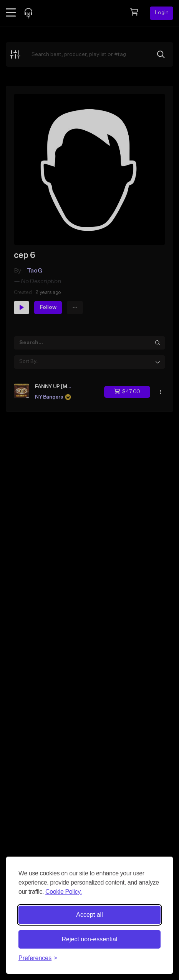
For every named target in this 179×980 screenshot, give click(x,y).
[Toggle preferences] (38, 958)
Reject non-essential (90, 939)
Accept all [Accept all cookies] (89, 915)
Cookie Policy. (64, 892)
